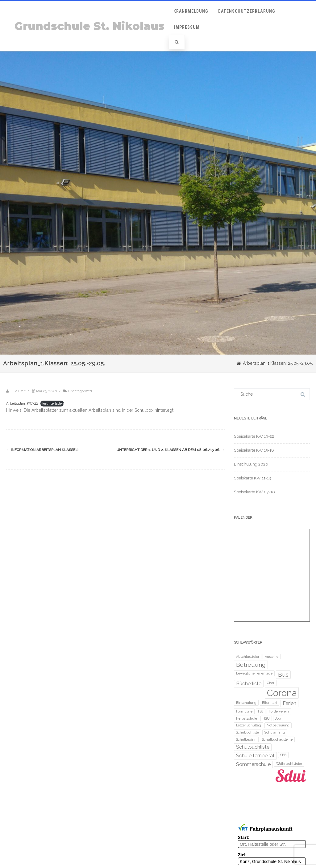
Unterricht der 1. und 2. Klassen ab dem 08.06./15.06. (170, 450)
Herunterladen (52, 403)
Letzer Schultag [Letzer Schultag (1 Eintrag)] (249, 725)
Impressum (187, 27)
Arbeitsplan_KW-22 (22, 403)
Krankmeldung (191, 11)
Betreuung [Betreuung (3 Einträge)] (251, 665)
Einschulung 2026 (251, 464)
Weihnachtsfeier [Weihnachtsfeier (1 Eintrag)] (289, 764)
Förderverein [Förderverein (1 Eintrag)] (279, 711)
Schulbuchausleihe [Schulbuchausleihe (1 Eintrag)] (277, 739)
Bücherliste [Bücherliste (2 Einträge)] (249, 684)
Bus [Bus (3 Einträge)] (283, 675)
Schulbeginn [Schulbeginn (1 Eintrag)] (246, 739)
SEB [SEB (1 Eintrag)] (283, 755)
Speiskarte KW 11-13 (252, 478)
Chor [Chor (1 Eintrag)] (271, 683)
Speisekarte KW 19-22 (254, 436)
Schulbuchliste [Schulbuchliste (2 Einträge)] (253, 747)
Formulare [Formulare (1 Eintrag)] (244, 711)
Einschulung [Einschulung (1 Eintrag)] (246, 703)
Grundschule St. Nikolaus (89, 26)
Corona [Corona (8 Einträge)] (282, 693)
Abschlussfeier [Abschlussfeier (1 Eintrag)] (248, 657)
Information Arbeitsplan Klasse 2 (42, 450)
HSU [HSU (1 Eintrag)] (266, 718)
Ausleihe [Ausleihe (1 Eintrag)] (272, 657)
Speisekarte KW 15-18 (254, 450)
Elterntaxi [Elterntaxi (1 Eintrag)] (270, 703)
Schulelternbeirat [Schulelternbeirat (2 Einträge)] (255, 756)
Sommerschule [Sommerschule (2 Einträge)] (253, 764)
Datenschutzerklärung (247, 11)
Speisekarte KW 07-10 (254, 492)
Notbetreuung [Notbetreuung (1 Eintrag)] (278, 725)
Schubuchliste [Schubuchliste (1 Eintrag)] (247, 732)
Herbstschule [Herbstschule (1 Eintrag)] (247, 718)
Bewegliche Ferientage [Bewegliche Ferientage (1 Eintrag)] (254, 673)
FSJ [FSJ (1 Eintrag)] (261, 711)
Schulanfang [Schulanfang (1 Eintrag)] (275, 732)
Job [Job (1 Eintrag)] (278, 718)
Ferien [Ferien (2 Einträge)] (289, 703)
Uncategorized (80, 391)
